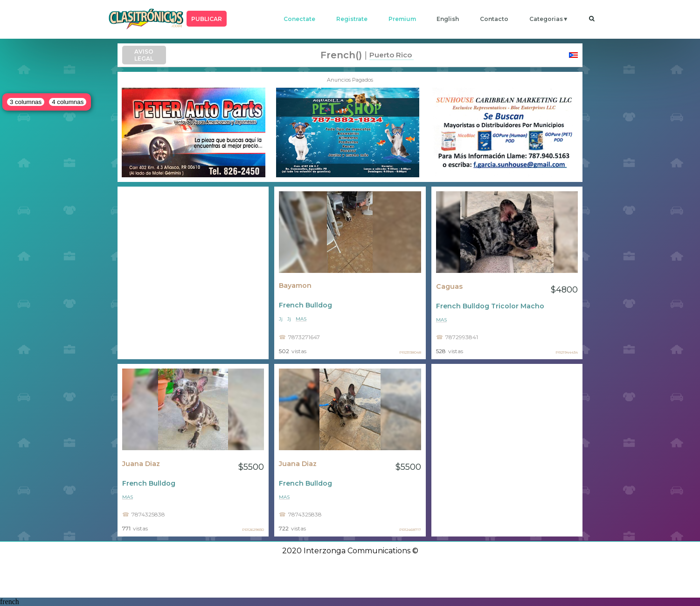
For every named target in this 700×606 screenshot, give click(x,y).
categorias (546, 19)
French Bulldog (305, 305)
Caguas (449, 286)
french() (341, 55)
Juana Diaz (141, 464)
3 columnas (26, 102)
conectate (299, 19)
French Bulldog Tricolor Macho (490, 306)
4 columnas (68, 102)
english (448, 19)
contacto (494, 19)
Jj (281, 319)
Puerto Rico (391, 55)
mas (301, 319)
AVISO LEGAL (144, 55)
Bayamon (295, 286)
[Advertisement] (193, 273)
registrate (352, 19)
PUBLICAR (207, 19)
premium (402, 19)
